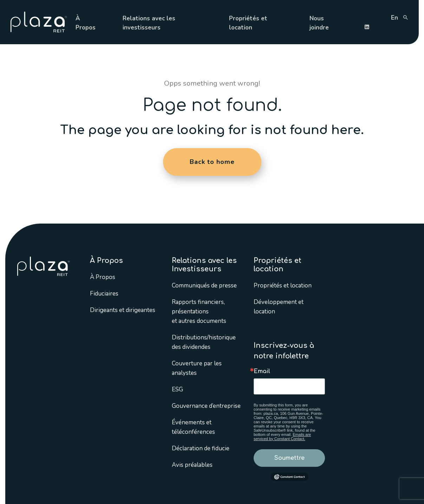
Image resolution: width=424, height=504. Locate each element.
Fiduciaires (104, 294)
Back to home (212, 162)
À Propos (86, 23)
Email (262, 371)
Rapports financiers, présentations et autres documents (199, 311)
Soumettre (289, 458)
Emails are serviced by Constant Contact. (282, 437)
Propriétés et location (248, 23)
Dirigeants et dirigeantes (123, 310)
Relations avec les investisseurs (149, 23)
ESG (177, 389)
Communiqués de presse (204, 286)
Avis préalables (192, 465)
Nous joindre (319, 23)
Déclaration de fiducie (201, 448)
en (394, 18)
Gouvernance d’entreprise (206, 406)
